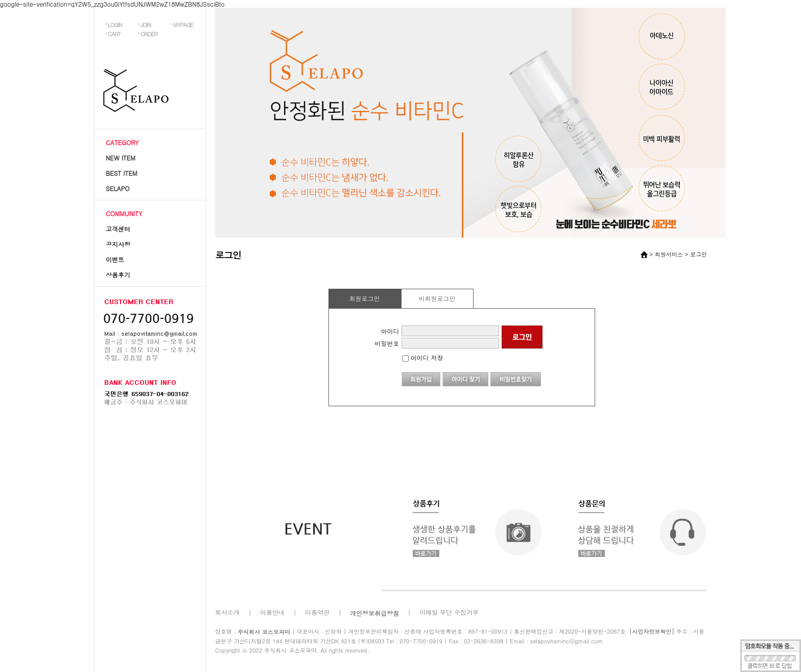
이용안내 (272, 612)
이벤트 (115, 259)
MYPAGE (183, 25)
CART (114, 34)
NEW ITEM (121, 158)
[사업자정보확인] (652, 631)
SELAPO (117, 188)
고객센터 (118, 229)
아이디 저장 (423, 357)
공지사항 (118, 244)
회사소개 (227, 612)
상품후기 (118, 275)
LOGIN (115, 25)
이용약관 (317, 612)
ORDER (149, 34)
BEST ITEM (122, 173)
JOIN (146, 25)
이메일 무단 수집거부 (449, 612)
